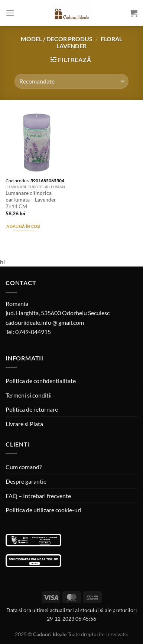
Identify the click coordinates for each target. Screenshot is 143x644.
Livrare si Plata (24, 424)
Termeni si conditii (29, 395)
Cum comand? (24, 467)
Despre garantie (26, 481)
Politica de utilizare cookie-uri (43, 510)
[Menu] (10, 13)
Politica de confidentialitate (41, 381)
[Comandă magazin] (71, 81)
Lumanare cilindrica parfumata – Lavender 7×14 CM (31, 200)
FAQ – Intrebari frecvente (38, 496)
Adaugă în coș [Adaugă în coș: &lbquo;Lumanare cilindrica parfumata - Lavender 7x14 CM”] (23, 226)
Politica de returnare (32, 409)
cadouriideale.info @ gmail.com (45, 322)
